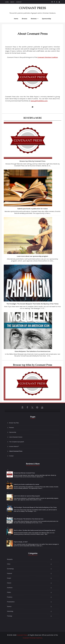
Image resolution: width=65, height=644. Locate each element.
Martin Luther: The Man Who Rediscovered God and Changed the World (34, 530)
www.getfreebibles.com (39, 101)
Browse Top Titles (14, 423)
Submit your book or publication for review (32, 209)
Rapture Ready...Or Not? (21, 542)
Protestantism (11, 602)
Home (16, 19)
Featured (9, 573)
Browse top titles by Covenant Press (33, 161)
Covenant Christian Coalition (32, 638)
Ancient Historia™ (14, 446)
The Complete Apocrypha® (17, 442)
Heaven (9, 583)
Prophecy (10, 597)
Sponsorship (46, 19)
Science (9, 606)
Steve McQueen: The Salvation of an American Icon (32, 351)
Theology (10, 616)
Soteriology (10, 611)
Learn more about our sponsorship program (32, 256)
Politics (9, 592)
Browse (25, 19)
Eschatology (10, 569)
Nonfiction (10, 588)
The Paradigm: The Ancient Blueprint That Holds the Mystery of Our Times (32, 304)
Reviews (34, 19)
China (9, 564)
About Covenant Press (16, 451)
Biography (10, 559)
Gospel (9, 578)
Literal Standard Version (16, 437)
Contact (11, 456)
